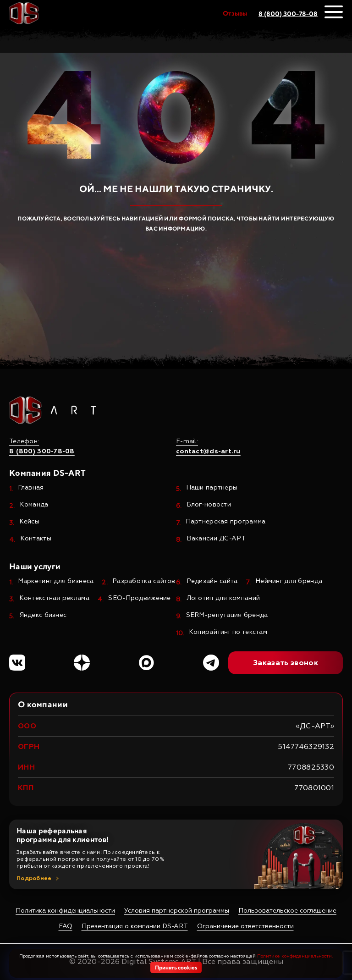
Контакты (36, 539)
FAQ (66, 926)
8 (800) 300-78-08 (288, 14)
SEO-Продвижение (139, 598)
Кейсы (29, 522)
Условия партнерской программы (177, 911)
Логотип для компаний (223, 598)
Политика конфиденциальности (65, 911)
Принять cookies (176, 967)
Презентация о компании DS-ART (135, 926)
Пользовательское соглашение (287, 911)
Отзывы (235, 13)
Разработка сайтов (144, 581)
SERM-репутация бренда (227, 615)
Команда (34, 505)
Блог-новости (209, 505)
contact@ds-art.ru (208, 451)
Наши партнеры (212, 488)
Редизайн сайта (212, 581)
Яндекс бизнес (43, 615)
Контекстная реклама (54, 598)
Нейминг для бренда (289, 581)
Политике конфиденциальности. (295, 956)
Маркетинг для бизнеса (56, 581)
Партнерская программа (226, 522)
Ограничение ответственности (245, 926)
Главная (31, 488)
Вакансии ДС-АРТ (216, 539)
